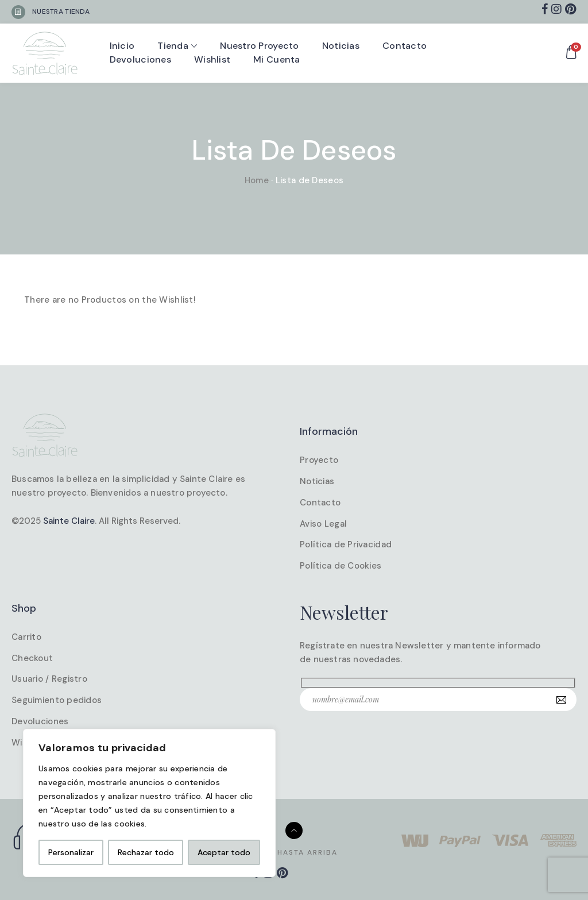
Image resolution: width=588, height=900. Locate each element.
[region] (149, 803)
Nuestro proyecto (259, 46)
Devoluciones (140, 59)
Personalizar (71, 852)
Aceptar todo (224, 852)
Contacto (405, 46)
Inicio (122, 46)
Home (257, 180)
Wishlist (212, 59)
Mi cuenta (277, 59)
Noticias (341, 46)
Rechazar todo (146, 852)
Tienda (173, 46)
